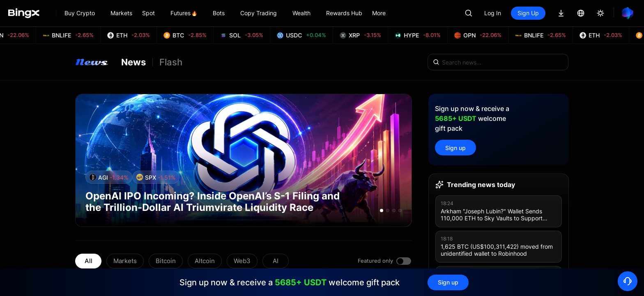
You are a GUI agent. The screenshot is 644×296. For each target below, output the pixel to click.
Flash (171, 62)
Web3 (242, 261)
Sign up (455, 148)
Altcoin (205, 261)
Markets (125, 261)
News (133, 62)
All (89, 261)
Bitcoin (166, 261)
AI (276, 261)
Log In (493, 13)
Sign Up (528, 13)
